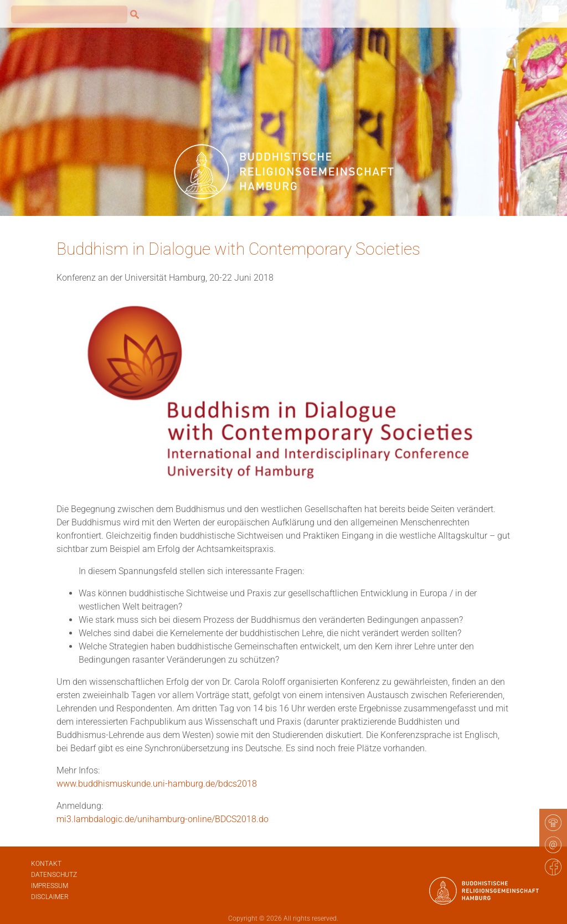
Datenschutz (54, 875)
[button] (24, 900)
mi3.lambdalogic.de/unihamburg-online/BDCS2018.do (163, 819)
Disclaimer (50, 897)
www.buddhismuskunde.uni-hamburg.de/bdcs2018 (157, 784)
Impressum (50, 886)
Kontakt (46, 864)
